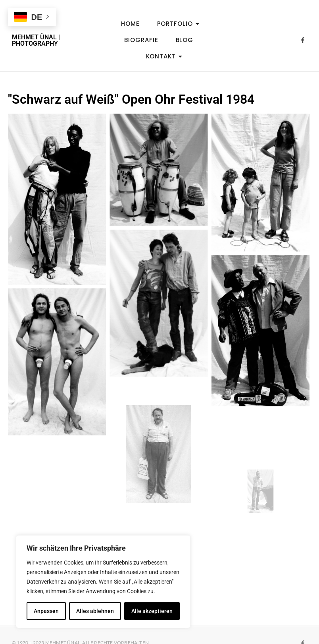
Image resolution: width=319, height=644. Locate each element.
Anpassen (46, 611)
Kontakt (163, 56)
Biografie (141, 40)
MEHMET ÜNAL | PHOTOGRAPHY (36, 40)
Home (130, 24)
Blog (185, 40)
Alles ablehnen (95, 611)
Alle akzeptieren (152, 611)
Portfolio (177, 24)
